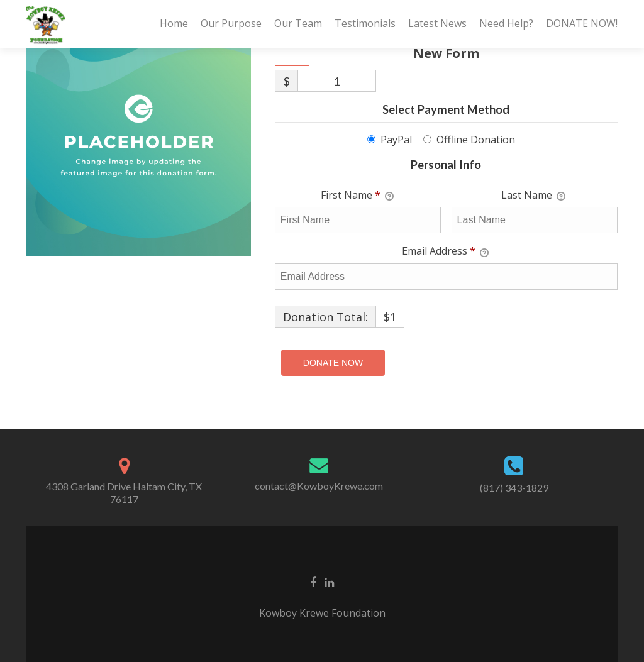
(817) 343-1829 (514, 488)
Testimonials (365, 23)
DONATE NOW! (582, 23)
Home (174, 23)
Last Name (533, 196)
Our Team (298, 23)
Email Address (445, 251)
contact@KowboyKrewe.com (319, 486)
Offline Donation (476, 140)
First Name (357, 196)
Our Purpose (231, 23)
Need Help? (506, 23)
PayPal (396, 140)
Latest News (437, 23)
